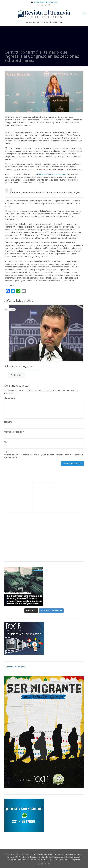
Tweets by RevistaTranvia (15, 667)
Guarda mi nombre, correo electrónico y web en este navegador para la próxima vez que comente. (44, 456)
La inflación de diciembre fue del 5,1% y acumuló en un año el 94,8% (44, 192)
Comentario (11, 398)
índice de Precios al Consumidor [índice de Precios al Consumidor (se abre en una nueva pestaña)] (52, 174)
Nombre (9, 422)
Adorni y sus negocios (18, 366)
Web (6, 442)
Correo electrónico (14, 432)
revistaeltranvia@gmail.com (46, 2)
